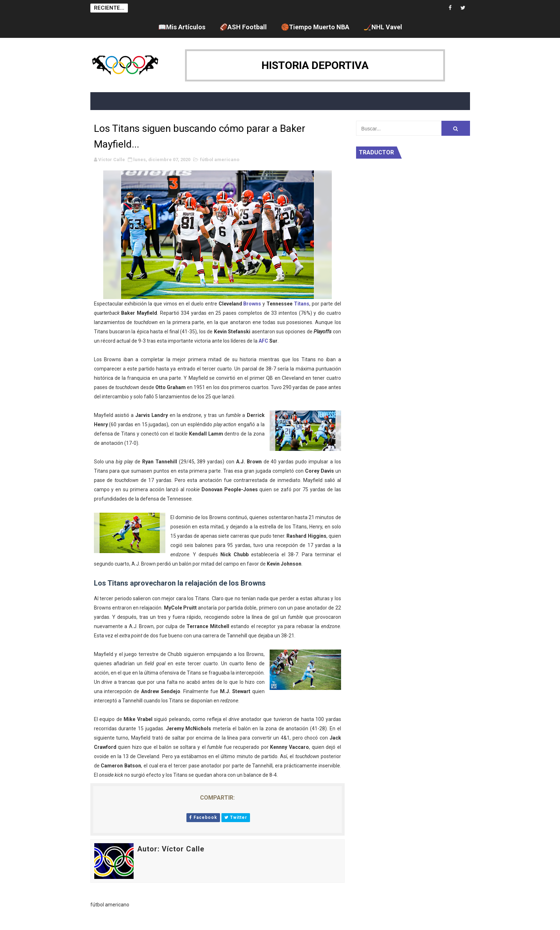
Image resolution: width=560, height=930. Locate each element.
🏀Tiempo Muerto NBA (315, 27)
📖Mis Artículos (182, 27)
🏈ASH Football (243, 27)
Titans (302, 304)
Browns (252, 304)
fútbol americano (220, 160)
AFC (263, 341)
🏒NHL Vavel (383, 27)
